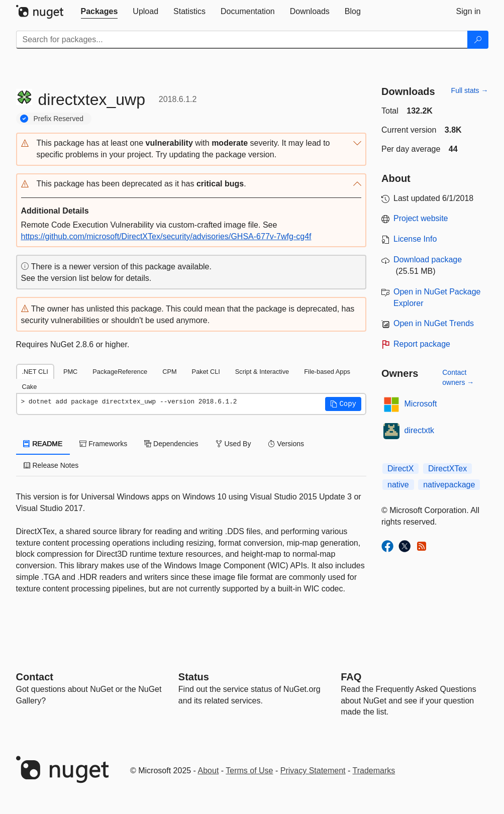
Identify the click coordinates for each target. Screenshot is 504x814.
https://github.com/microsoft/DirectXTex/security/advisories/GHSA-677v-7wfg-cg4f (166, 236)
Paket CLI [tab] (206, 372)
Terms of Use (249, 771)
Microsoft (421, 404)
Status (194, 677)
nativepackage (449, 485)
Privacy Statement (313, 771)
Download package (428, 260)
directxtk (420, 430)
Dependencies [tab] (171, 444)
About (209, 771)
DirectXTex (447, 469)
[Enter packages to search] (242, 40)
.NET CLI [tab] (35, 372)
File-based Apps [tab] (327, 372)
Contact (35, 677)
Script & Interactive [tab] (262, 372)
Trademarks (374, 771)
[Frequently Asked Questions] (351, 677)
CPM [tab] (169, 372)
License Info (415, 239)
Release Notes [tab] (51, 465)
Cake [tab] (30, 387)
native (398, 485)
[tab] (99, 12)
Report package (422, 344)
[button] (191, 149)
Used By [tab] (233, 444)
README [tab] (43, 444)
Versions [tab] (286, 444)
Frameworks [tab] (103, 444)
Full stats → (470, 90)
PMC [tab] (70, 372)
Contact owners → (458, 377)
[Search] (478, 40)
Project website (421, 218)
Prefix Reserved (59, 119)
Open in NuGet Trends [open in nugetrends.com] (434, 323)
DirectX (400, 469)
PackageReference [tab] (120, 372)
